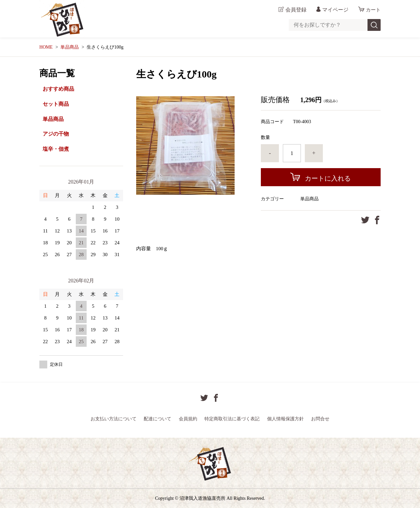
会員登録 (295, 10)
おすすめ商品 (58, 89)
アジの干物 (56, 134)
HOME (46, 47)
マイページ (334, 10)
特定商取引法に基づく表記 (232, 419)
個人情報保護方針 (285, 419)
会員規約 (188, 419)
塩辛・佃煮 (56, 149)
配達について (157, 419)
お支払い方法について (114, 419)
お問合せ (320, 419)
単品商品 (70, 47)
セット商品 (56, 104)
